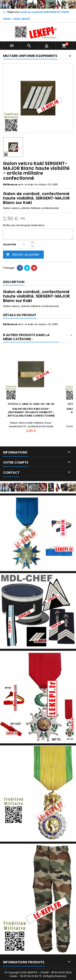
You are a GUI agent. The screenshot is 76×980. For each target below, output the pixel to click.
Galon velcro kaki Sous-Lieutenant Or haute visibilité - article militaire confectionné (31, 412)
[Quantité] (24, 244)
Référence (10, 185)
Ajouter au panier (23, 254)
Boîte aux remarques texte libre (24, 225)
